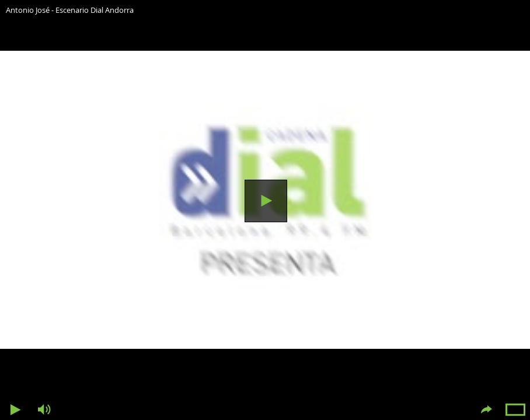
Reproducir (266, 201)
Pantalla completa (515, 410)
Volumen (44, 410)
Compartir (486, 410)
